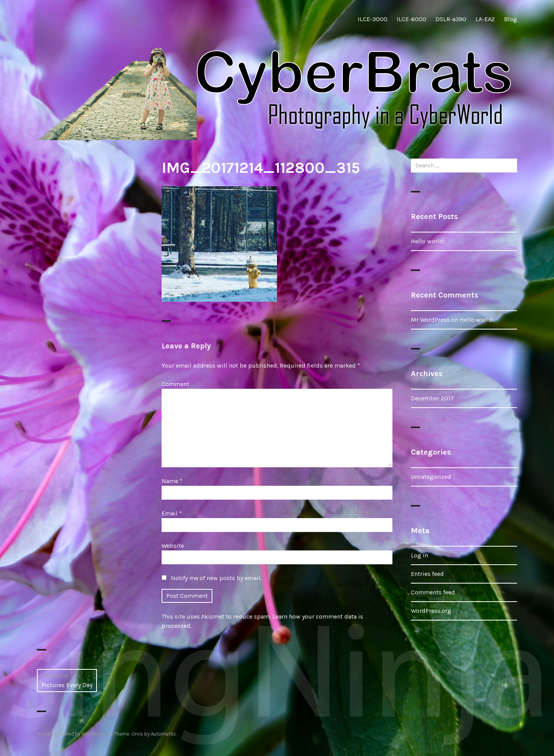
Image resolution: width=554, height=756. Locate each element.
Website (173, 546)
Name (172, 481)
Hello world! (428, 241)
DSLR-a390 (451, 19)
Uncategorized (431, 477)
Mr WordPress (430, 320)
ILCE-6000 (411, 19)
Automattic (164, 734)
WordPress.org (431, 611)
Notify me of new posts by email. (216, 578)
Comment (175, 384)
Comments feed (433, 592)
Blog (511, 19)
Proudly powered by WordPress (71, 734)
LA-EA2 (485, 19)
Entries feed (427, 574)
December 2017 (432, 398)
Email (172, 513)
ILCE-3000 (373, 19)
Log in (420, 555)
